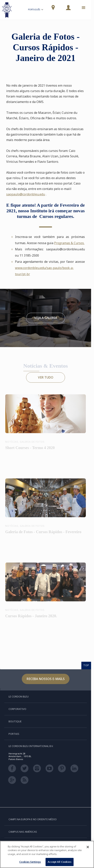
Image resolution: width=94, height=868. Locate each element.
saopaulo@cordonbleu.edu (26, 194)
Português (36, 10)
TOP (86, 665)
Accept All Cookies (59, 862)
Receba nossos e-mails (46, 679)
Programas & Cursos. (69, 243)
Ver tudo (46, 377)
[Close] (88, 847)
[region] (47, 854)
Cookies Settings (30, 862)
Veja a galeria (46, 318)
